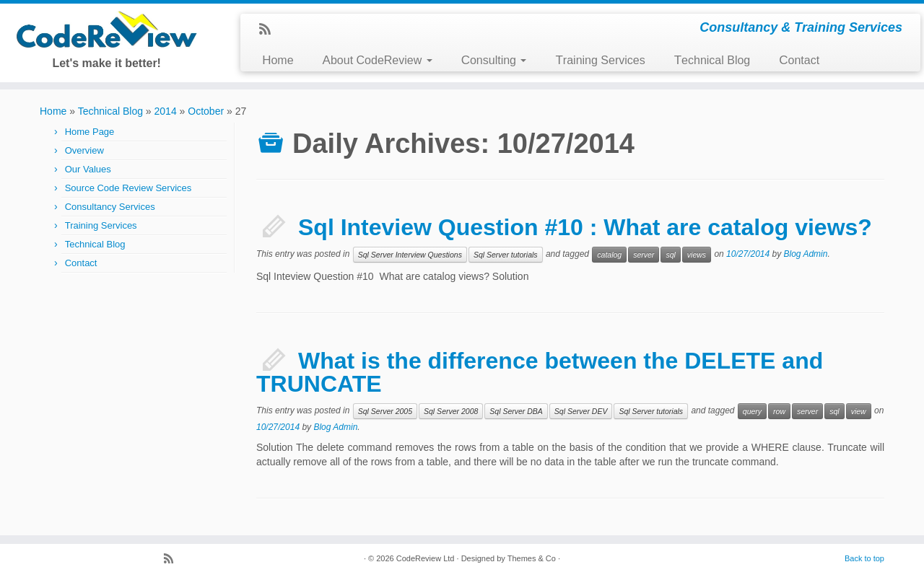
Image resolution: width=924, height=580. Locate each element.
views (697, 255)
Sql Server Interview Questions (410, 255)
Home (278, 60)
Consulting (494, 60)
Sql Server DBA (516, 411)
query (752, 411)
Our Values (88, 169)
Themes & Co (532, 558)
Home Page (90, 132)
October (206, 111)
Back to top (864, 558)
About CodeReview (378, 60)
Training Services (600, 60)
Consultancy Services (110, 207)
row (779, 411)
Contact (799, 60)
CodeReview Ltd (426, 558)
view (859, 411)
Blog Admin (806, 254)
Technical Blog (712, 60)
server (644, 255)
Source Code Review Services (128, 188)
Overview (84, 150)
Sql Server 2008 (451, 411)
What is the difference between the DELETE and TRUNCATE (540, 372)
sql (670, 255)
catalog (609, 255)
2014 (166, 111)
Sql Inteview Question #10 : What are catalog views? (585, 227)
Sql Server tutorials (506, 255)
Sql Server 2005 (385, 411)
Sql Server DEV (581, 411)
